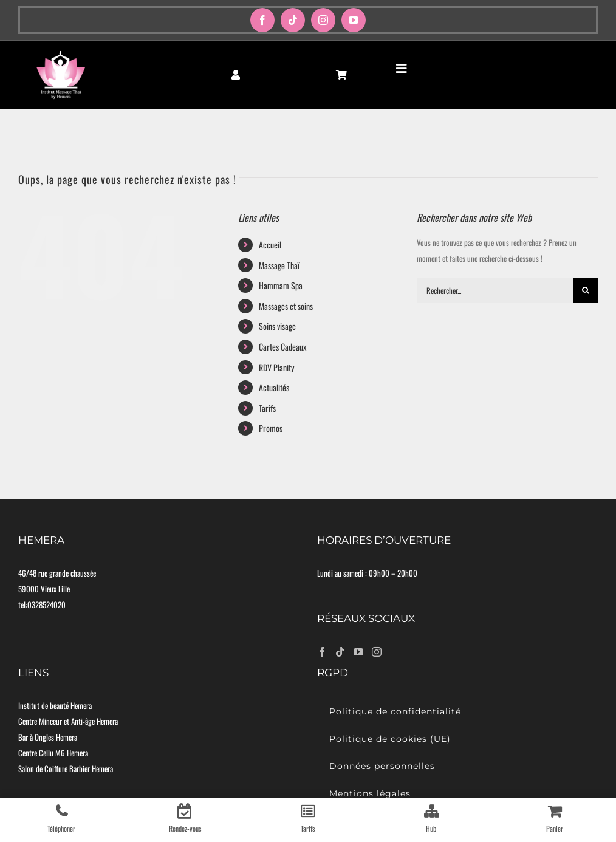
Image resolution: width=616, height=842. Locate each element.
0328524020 (46, 604)
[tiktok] (293, 20)
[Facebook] (322, 652)
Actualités (274, 387)
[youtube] (354, 20)
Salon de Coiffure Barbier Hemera (66, 768)
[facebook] (262, 20)
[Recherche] (586, 290)
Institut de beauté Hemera (55, 705)
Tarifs (267, 408)
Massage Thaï (279, 265)
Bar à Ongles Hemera (48, 737)
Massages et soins (286, 306)
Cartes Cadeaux (282, 347)
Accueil (270, 245)
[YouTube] (358, 652)
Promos (271, 428)
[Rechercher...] (495, 290)
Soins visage (277, 326)
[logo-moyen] (61, 54)
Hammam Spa (281, 285)
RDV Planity (276, 367)
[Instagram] (377, 652)
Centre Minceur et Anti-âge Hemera (68, 721)
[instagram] (323, 20)
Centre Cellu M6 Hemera (53, 753)
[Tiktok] (340, 652)
